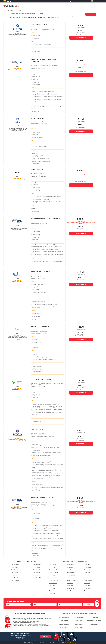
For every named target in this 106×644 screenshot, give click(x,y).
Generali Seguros (79, 617)
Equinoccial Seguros (64, 624)
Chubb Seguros (64, 621)
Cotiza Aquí (45, 636)
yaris (16, 10)
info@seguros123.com (77, 643)
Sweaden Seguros (64, 617)
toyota (11, 10)
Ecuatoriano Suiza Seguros (94, 621)
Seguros (6, 10)
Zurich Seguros (79, 621)
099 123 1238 (68, 643)
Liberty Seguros (79, 624)
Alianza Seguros (94, 617)
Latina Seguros (79, 628)
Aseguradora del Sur (94, 624)
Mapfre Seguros (64, 628)
